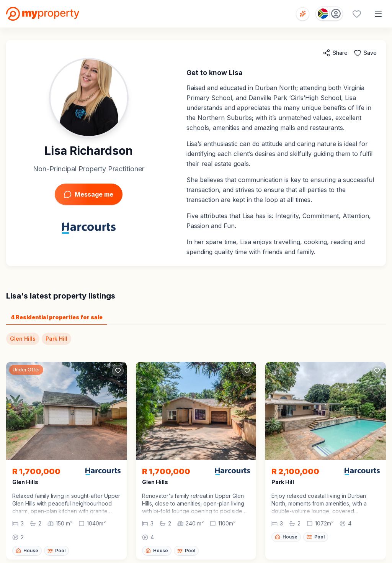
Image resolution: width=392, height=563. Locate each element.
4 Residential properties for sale (57, 317)
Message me (89, 194)
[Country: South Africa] (329, 14)
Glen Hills (23, 339)
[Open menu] (378, 14)
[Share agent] (335, 53)
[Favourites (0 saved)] (357, 14)
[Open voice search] (303, 14)
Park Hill (56, 339)
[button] (66, 504)
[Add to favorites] (365, 53)
